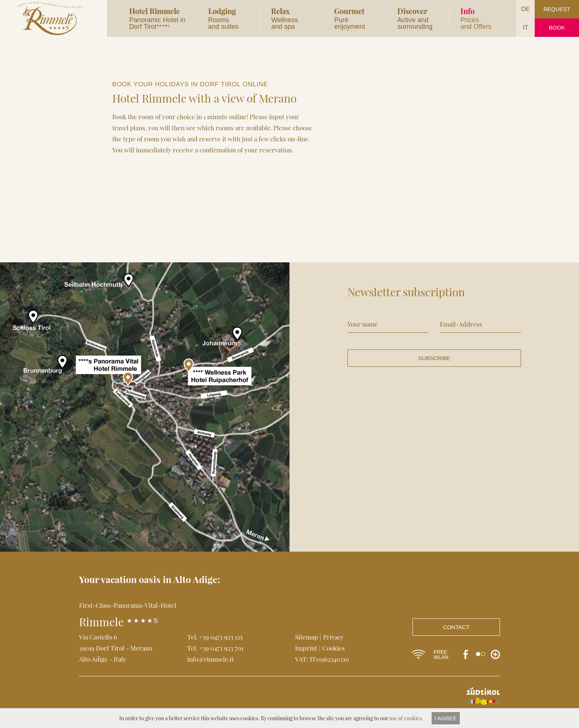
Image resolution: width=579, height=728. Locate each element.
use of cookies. (406, 718)
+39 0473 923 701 (221, 648)
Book (557, 27)
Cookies (334, 648)
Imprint (306, 648)
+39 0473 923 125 (221, 637)
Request (557, 9)
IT (525, 27)
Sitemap (306, 637)
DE (525, 9)
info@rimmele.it (210, 659)
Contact (456, 627)
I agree (446, 718)
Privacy (333, 637)
